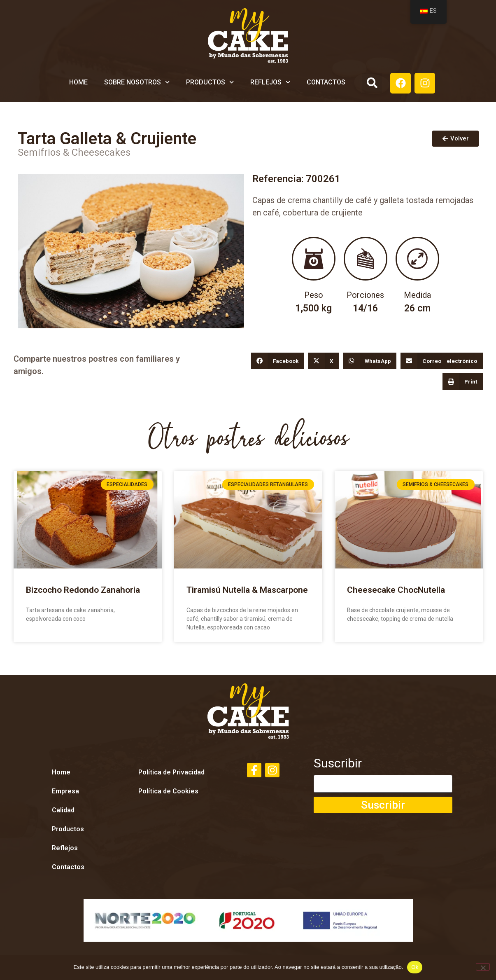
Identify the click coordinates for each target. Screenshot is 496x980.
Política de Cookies (168, 791)
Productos (210, 82)
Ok (415, 967)
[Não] (483, 967)
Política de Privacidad (171, 772)
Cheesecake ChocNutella (396, 590)
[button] (372, 83)
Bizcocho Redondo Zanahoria (83, 590)
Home (78, 82)
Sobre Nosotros (137, 82)
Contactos (326, 82)
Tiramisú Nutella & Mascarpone (247, 590)
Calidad (63, 810)
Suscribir (338, 767)
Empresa (65, 791)
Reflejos (270, 82)
